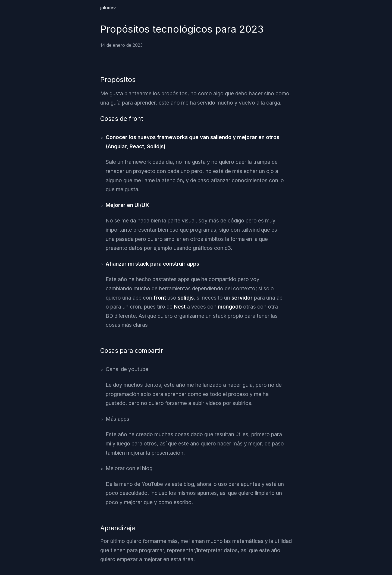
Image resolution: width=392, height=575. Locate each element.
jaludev (108, 8)
